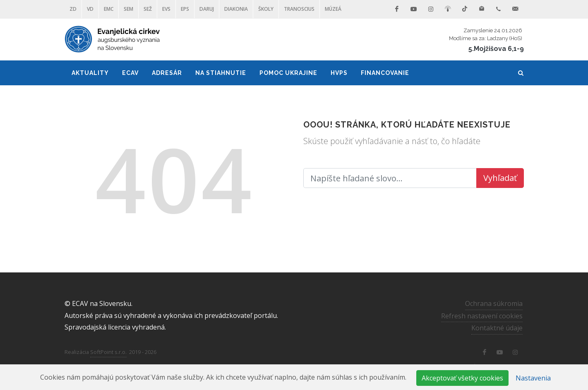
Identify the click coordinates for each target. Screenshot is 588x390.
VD (90, 9)
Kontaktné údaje (497, 328)
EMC (109, 9)
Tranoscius (299, 9)
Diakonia (236, 9)
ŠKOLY (266, 9)
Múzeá (333, 9)
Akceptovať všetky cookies (462, 378)
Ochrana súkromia (494, 303)
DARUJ (207, 9)
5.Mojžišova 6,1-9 (496, 49)
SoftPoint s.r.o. (108, 352)
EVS (166, 9)
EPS (185, 9)
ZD (73, 9)
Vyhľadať (500, 178)
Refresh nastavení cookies (482, 315)
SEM (128, 9)
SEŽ (148, 9)
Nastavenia (533, 378)
